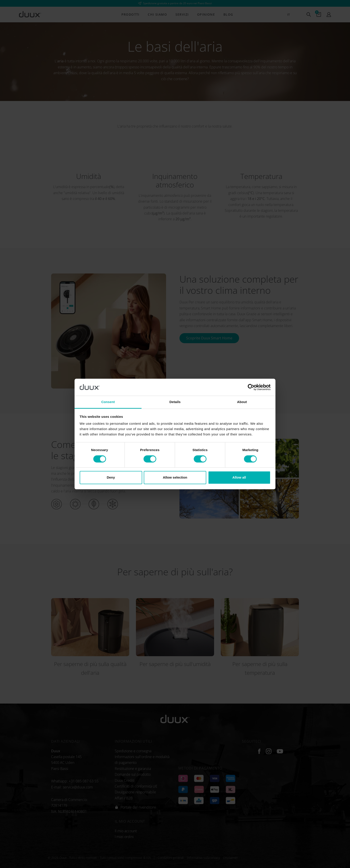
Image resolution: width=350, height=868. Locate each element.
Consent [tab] (108, 402)
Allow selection (175, 477)
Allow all (239, 477)
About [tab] (242, 402)
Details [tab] (175, 402)
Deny (111, 477)
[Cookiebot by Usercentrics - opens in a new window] (251, 387)
